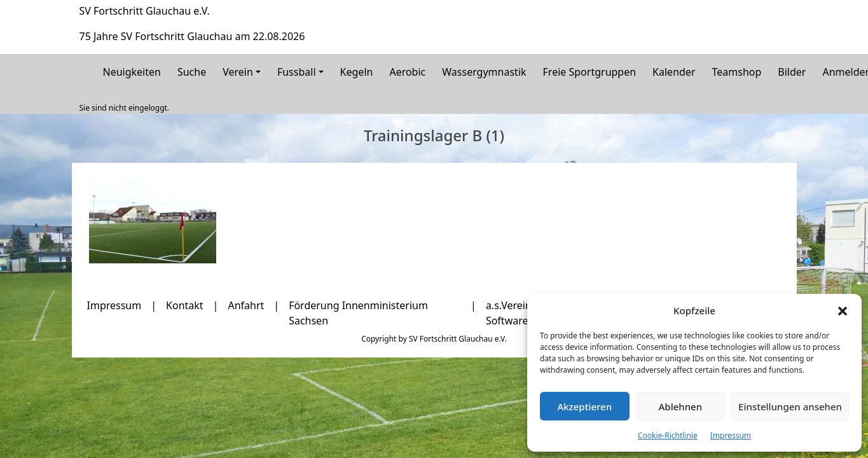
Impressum (731, 435)
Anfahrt (246, 305)
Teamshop (737, 72)
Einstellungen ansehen (790, 406)
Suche (192, 72)
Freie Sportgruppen (590, 72)
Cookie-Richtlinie (668, 435)
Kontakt (185, 305)
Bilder (792, 72)
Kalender (674, 72)
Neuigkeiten (132, 72)
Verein (238, 72)
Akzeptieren (584, 406)
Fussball (297, 72)
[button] (843, 310)
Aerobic (407, 72)
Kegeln (357, 72)
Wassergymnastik (484, 72)
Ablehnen (681, 406)
